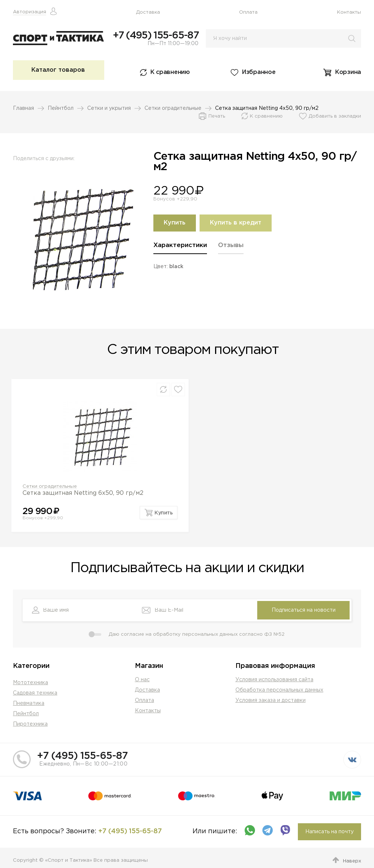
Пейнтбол (61, 108)
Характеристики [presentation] (180, 245)
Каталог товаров (58, 70)
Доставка (148, 12)
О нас (142, 680)
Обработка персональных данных (279, 690)
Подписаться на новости (304, 610)
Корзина (348, 72)
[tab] (180, 248)
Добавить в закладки (335, 116)
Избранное (259, 72)
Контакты (349, 12)
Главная (23, 108)
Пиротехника (30, 724)
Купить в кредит (236, 223)
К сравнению (170, 72)
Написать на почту (329, 832)
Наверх (352, 861)
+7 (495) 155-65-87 (156, 36)
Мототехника (30, 683)
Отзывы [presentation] (231, 245)
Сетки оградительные (173, 108)
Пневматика (29, 703)
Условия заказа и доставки (271, 700)
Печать (217, 116)
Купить (175, 223)
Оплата (248, 12)
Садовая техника (35, 693)
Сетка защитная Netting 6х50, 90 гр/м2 (83, 493)
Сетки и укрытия (109, 108)
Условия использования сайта (274, 680)
